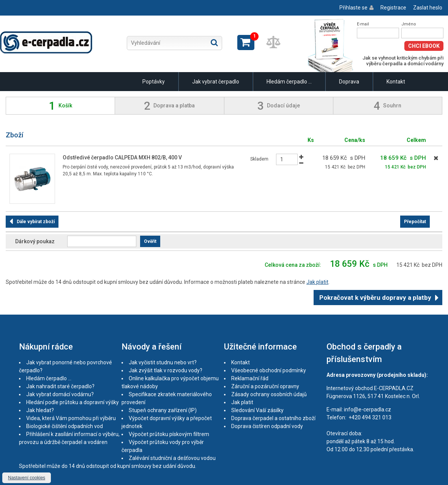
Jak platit (317, 282)
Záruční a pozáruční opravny (265, 386)
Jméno (409, 24)
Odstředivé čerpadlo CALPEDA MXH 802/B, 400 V (122, 157)
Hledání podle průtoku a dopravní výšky (73, 402)
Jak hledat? (40, 410)
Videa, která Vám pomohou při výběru (71, 418)
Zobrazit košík (246, 43)
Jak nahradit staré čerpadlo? (60, 386)
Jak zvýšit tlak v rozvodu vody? (166, 370)
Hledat (214, 43)
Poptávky (154, 82)
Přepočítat (415, 222)
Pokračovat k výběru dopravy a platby (375, 298)
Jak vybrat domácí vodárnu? (60, 394)
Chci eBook (424, 46)
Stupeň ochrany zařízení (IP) (163, 410)
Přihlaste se (353, 8)
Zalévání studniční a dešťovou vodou (172, 458)
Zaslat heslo (428, 8)
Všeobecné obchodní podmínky (269, 370)
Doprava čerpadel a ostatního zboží (273, 418)
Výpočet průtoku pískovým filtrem (169, 434)
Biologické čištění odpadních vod (65, 426)
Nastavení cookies (27, 478)
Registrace (393, 8)
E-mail (363, 24)
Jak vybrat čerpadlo (216, 82)
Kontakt (396, 82)
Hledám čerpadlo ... (289, 82)
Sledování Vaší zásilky (257, 410)
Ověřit (150, 241)
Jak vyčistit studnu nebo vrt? (163, 362)
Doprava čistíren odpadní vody (267, 426)
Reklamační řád (250, 378)
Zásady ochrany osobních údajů (269, 394)
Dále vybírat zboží (36, 222)
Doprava (349, 82)
